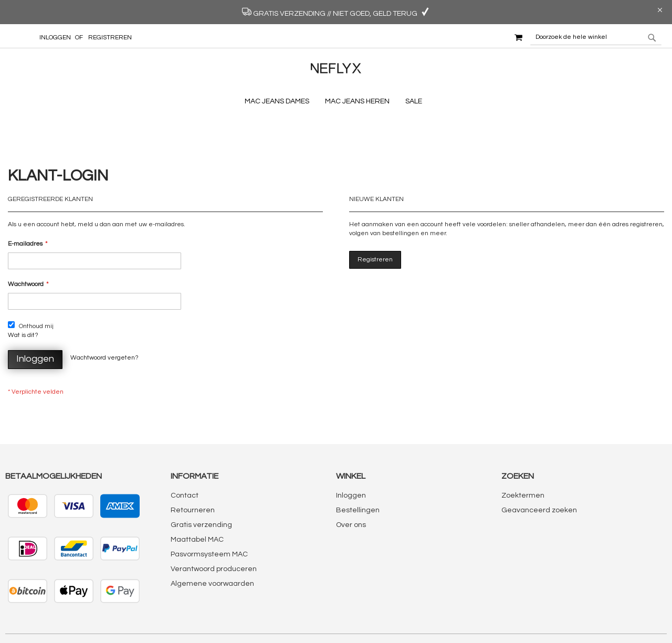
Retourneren (193, 470)
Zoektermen (523, 456)
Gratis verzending (201, 485)
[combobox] (596, 37)
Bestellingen (358, 470)
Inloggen (55, 38)
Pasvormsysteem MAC (209, 514)
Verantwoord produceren (214, 529)
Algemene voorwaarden (212, 544)
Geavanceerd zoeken (539, 470)
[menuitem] (280, 102)
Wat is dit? (23, 295)
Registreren (110, 38)
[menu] (336, 102)
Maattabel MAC (197, 500)
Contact (185, 456)
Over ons (351, 485)
